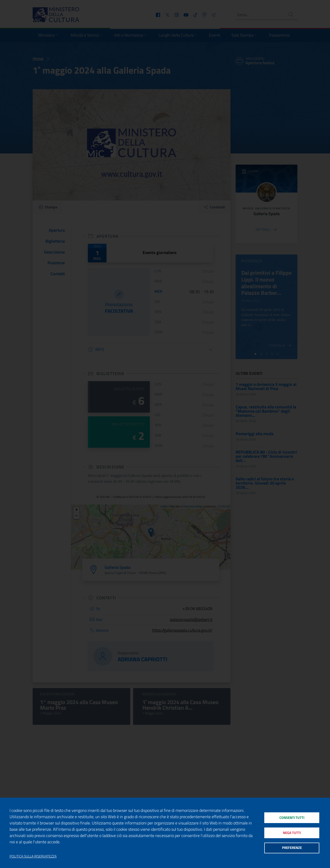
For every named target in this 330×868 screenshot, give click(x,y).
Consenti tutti (292, 817)
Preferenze (292, 848)
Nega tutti (292, 833)
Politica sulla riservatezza (33, 856)
